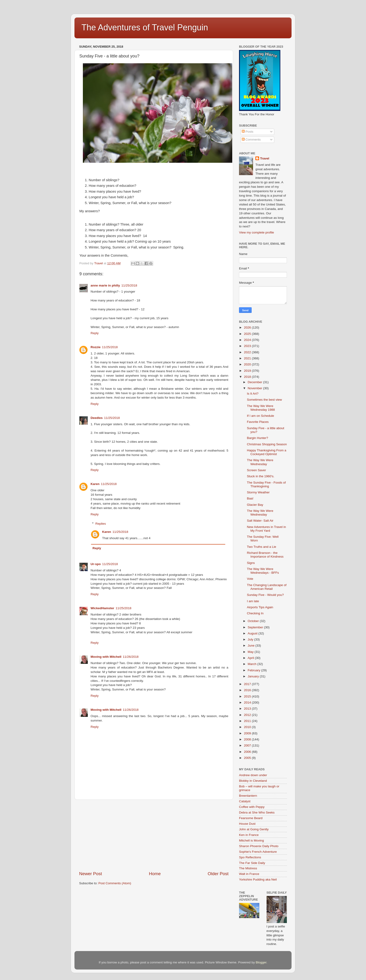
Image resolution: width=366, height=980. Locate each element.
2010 (248, 727)
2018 (248, 377)
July (251, 639)
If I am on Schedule (260, 416)
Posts (248, 132)
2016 (248, 690)
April (251, 658)
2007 (248, 745)
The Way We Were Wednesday (260, 462)
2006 (248, 752)
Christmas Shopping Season (267, 444)
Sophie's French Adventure (258, 852)
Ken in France (249, 835)
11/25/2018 (129, 285)
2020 (248, 364)
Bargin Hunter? (258, 438)
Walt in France (249, 874)
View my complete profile (257, 232)
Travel (265, 158)
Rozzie (96, 347)
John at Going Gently (254, 829)
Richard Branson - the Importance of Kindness (265, 555)
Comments (251, 140)
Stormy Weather (258, 492)
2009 (248, 733)
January (254, 676)
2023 (248, 346)
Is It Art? (253, 394)
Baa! (250, 498)
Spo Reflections (250, 857)
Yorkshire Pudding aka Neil (258, 879)
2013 (248, 709)
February (254, 670)
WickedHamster (102, 608)
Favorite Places (258, 422)
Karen (95, 484)
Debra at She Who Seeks (257, 812)
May (251, 652)
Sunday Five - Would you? (265, 595)
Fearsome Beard (251, 818)
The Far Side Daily (252, 863)
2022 (248, 352)
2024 (248, 340)
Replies (101, 524)
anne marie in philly (105, 285)
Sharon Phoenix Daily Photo (259, 846)
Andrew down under (253, 775)
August (253, 633)
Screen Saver (257, 470)
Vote (250, 579)
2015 (248, 696)
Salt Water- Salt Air (260, 521)
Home (155, 874)
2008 (248, 739)
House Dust (247, 824)
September (256, 627)
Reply (95, 333)
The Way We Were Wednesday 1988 (261, 408)
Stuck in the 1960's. (261, 476)
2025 (248, 334)
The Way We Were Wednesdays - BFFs (263, 571)
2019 (248, 371)
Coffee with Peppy (252, 807)
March (252, 664)
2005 (248, 758)
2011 (248, 721)
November (255, 388)
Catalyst (245, 801)
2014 (248, 702)
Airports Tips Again (260, 607)
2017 (248, 684)
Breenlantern (248, 796)
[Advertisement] (154, 835)
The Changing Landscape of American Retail (267, 587)
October (254, 621)
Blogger (261, 962)
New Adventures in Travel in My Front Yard (266, 529)
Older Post (218, 874)
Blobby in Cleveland (253, 781)
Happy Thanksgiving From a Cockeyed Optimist (267, 452)
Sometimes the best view (264, 400)
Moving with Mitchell (106, 657)
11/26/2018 (131, 657)
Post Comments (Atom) (115, 883)
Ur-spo (96, 564)
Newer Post (91, 874)
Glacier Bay (255, 505)
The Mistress (248, 868)
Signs (251, 563)
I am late (253, 601)
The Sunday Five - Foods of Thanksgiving (266, 484)
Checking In (255, 613)
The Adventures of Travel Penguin (145, 27)
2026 (248, 327)
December (255, 382)
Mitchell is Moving (252, 840)
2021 (248, 358)
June (252, 646)
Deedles (97, 418)
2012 (248, 715)
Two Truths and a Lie (262, 547)
